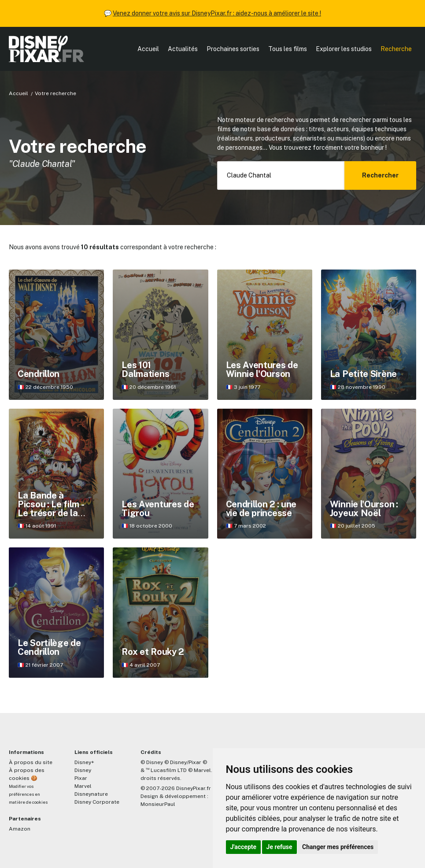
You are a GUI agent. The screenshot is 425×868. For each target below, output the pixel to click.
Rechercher (380, 175)
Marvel (83, 786)
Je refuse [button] (279, 847)
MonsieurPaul (158, 804)
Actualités (183, 49)
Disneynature (91, 794)
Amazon (20, 829)
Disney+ (84, 762)
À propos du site (31, 762)
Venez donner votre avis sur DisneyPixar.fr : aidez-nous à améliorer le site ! (217, 13)
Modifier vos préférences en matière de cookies (28, 794)
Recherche (396, 49)
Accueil (148, 49)
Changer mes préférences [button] (338, 847)
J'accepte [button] (244, 847)
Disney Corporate (97, 802)
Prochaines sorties (233, 49)
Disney (83, 770)
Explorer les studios (344, 49)
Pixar (81, 778)
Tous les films (288, 49)
